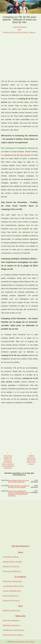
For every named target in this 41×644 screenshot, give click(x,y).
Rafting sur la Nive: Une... (12, 610)
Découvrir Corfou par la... (12, 600)
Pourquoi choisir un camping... (13, 635)
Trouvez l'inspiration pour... (12, 591)
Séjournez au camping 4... (12, 625)
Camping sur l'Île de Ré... (12, 566)
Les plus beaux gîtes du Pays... (14, 586)
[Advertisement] (20, 55)
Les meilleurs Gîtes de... (11, 557)
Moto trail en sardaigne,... (12, 620)
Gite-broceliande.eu (18, 642)
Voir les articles (30, 642)
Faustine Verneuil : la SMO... (13, 562)
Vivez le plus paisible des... (12, 571)
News (19, 30)
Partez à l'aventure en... (11, 596)
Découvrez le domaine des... (13, 581)
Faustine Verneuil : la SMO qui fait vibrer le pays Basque (31, 460)
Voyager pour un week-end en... (14, 630)
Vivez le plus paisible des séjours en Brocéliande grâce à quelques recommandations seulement (8, 462)
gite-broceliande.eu (20, 27)
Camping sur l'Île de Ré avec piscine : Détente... (20, 32)
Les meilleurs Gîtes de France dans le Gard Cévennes (19, 481)
